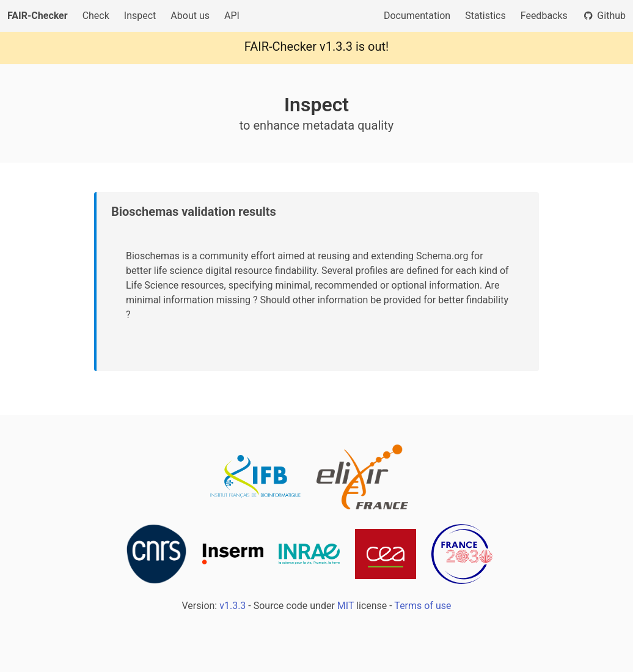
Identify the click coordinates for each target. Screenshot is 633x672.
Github (604, 16)
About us (190, 16)
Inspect (140, 16)
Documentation (417, 16)
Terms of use (423, 606)
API (232, 16)
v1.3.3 (336, 46)
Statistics (485, 16)
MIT (346, 606)
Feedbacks (544, 16)
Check (96, 16)
